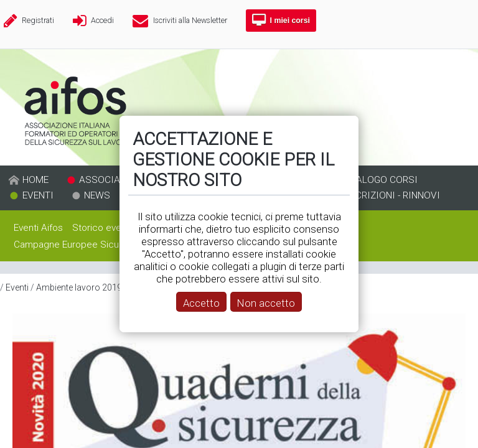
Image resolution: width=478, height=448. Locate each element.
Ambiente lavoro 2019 (79, 287)
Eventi (17, 287)
